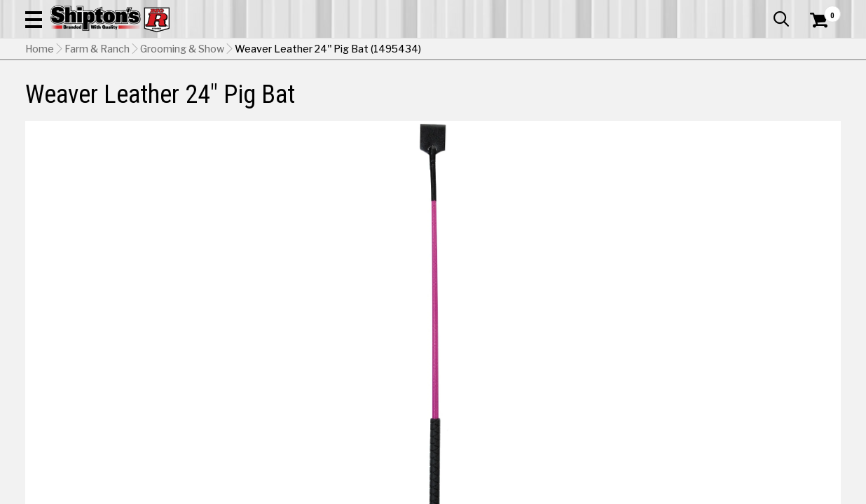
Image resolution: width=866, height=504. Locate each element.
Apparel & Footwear (78, 103)
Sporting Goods (754, 103)
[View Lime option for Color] (675, 371)
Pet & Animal (671, 103)
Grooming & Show (182, 136)
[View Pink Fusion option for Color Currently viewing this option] (771, 371)
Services (822, 10)
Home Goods (390, 103)
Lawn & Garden (588, 103)
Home (40, 136)
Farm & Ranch (310, 103)
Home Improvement (487, 103)
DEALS (822, 103)
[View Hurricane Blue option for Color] (580, 371)
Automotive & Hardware (202, 103)
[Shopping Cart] (817, 50)
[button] (488, 50)
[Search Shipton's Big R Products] (392, 50)
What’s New (762, 10)
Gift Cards (701, 10)
